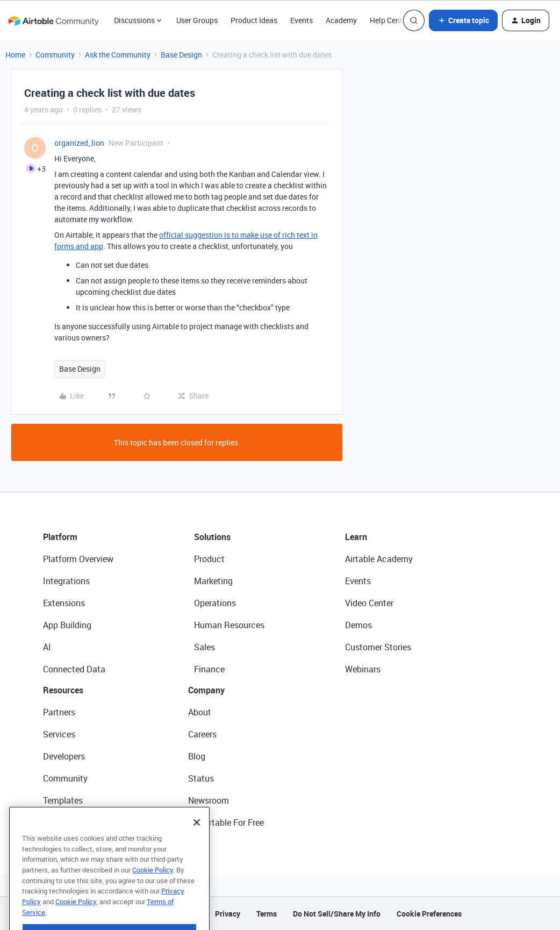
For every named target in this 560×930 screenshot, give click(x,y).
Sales (204, 647)
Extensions (64, 603)
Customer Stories (378, 647)
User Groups (197, 20)
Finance (209, 669)
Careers (202, 734)
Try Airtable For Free (226, 822)
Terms (267, 914)
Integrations (66, 581)
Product (209, 559)
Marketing (213, 581)
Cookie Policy (153, 888)
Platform (60, 537)
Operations (215, 603)
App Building (67, 625)
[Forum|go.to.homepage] (53, 20)
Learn (356, 537)
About (200, 712)
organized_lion (79, 143)
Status (201, 778)
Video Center (369, 603)
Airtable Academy (379, 559)
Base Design (181, 55)
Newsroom (209, 800)
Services (59, 734)
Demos (358, 625)
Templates (63, 800)
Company (206, 690)
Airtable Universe (75, 822)
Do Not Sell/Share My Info (337, 914)
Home (15, 55)
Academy (341, 20)
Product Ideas (254, 20)
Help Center (389, 20)
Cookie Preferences (429, 914)
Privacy (228, 914)
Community (55, 55)
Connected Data (74, 669)
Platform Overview (78, 559)
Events (301, 20)
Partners (59, 712)
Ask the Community (118, 55)
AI (47, 647)
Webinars (363, 669)
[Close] (197, 841)
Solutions (212, 537)
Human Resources (229, 625)
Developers (64, 756)
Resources (63, 690)
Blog (197, 756)
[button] (463, 20)
